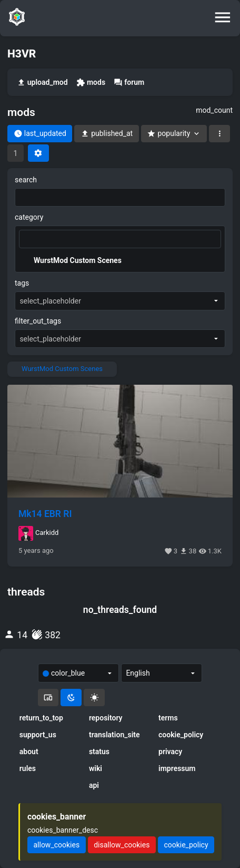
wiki (96, 768)
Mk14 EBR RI (45, 514)
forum (129, 82)
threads (26, 592)
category (29, 217)
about (29, 752)
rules (28, 768)
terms (168, 718)
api (94, 785)
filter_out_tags (38, 321)
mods (91, 82)
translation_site (114, 735)
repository (106, 718)
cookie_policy (181, 735)
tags (22, 283)
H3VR (22, 54)
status (99, 752)
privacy (170, 752)
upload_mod (42, 82)
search (26, 180)
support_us (38, 735)
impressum (177, 768)
